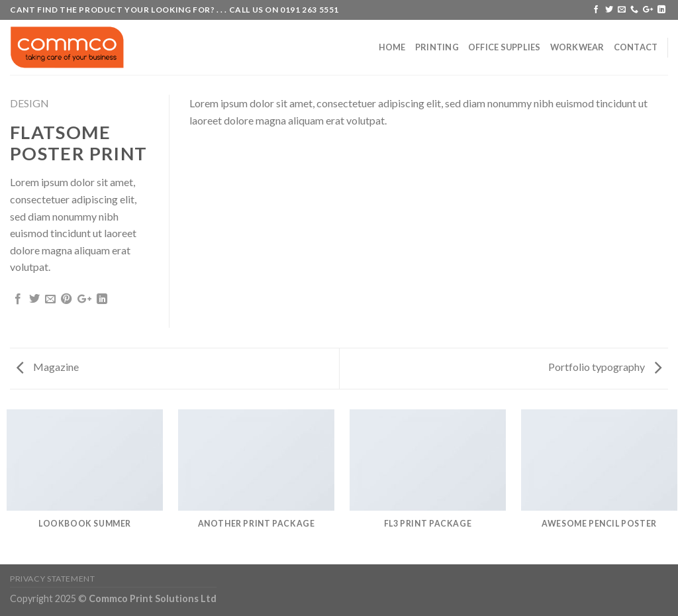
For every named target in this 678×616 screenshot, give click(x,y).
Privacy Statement (52, 579)
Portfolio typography (605, 367)
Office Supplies (505, 47)
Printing (437, 47)
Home (392, 47)
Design (29, 103)
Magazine (48, 367)
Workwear (577, 47)
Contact (636, 47)
